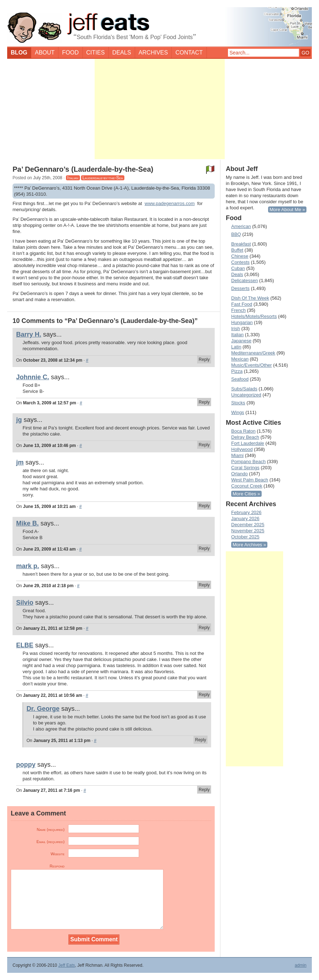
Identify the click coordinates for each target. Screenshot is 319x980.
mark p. (28, 566)
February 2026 (246, 512)
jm (20, 462)
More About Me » (287, 210)
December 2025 (248, 525)
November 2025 (248, 531)
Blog (19, 53)
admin (301, 965)
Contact (189, 53)
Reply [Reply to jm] (204, 506)
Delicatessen (244, 280)
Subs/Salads (244, 389)
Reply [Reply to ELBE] (204, 695)
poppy (26, 765)
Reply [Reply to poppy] (204, 790)
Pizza (237, 371)
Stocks (238, 403)
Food (70, 53)
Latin (236, 347)
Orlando (239, 474)
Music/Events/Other (251, 365)
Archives (153, 53)
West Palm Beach (250, 480)
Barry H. (29, 334)
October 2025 (245, 537)
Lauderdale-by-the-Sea (103, 178)
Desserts (240, 288)
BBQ (236, 234)
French (238, 310)
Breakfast (241, 244)
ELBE (25, 645)
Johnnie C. (33, 377)
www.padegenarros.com (170, 203)
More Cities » (246, 494)
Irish (236, 329)
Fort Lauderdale (248, 443)
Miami (237, 455)
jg (19, 420)
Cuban (238, 268)
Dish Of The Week (250, 298)
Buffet (237, 250)
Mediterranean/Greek (253, 353)
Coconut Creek (247, 486)
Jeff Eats (67, 965)
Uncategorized (246, 395)
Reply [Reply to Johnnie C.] (204, 402)
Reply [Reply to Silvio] (204, 628)
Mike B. (27, 523)
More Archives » (249, 545)
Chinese (240, 256)
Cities (96, 53)
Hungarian (242, 322)
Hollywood (242, 449)
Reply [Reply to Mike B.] (204, 548)
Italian (73, 178)
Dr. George (43, 709)
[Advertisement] (160, 109)
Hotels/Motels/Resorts (254, 316)
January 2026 (245, 518)
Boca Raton (243, 431)
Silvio (25, 603)
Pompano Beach (248, 462)
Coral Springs (245, 468)
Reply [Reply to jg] (204, 445)
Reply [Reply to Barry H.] (204, 360)
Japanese (241, 341)
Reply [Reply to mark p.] (204, 585)
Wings (238, 412)
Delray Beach (245, 437)
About (45, 53)
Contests (240, 262)
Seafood (240, 379)
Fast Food (242, 304)
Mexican (240, 359)
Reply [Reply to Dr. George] (201, 740)
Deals (122, 53)
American (241, 226)
